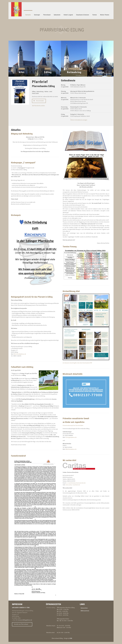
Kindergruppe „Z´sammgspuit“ (23, 163)
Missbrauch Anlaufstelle (73, 374)
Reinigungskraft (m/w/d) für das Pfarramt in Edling (32, 297)
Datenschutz (84, 608)
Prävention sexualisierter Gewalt (76, 418)
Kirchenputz (16, 215)
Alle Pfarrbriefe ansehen (38, 106)
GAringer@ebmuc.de (71, 437)
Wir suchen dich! (69, 460)
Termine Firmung (70, 247)
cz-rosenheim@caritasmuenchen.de (76, 483)
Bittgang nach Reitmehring (22, 134)
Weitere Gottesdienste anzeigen (79, 120)
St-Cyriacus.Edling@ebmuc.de (24, 620)
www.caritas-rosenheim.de (73, 485)
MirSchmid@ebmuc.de (20, 354)
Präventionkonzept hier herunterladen (73, 426)
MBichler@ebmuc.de (71, 449)
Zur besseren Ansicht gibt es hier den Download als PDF (77, 363)
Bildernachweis (85, 611)
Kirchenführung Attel (71, 291)
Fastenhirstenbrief (18, 456)
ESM (71, 638)
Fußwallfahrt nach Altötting (22, 367)
